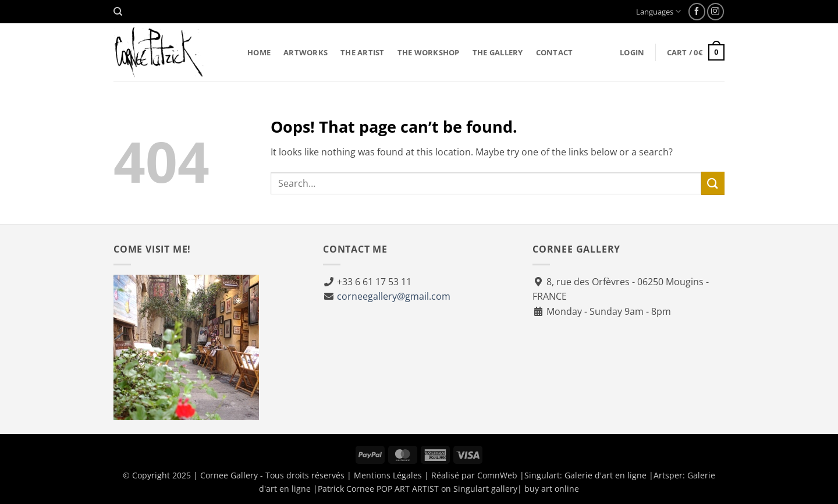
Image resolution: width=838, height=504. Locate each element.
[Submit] (713, 183)
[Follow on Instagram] (716, 11)
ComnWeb (497, 475)
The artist (363, 52)
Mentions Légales (388, 475)
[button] (632, 52)
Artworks (306, 52)
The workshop (429, 52)
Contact (555, 52)
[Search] (118, 12)
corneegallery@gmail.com (394, 296)
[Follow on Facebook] (697, 11)
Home (259, 52)
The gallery (498, 52)
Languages (658, 11)
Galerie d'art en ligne (606, 475)
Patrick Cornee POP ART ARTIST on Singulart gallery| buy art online (448, 489)
